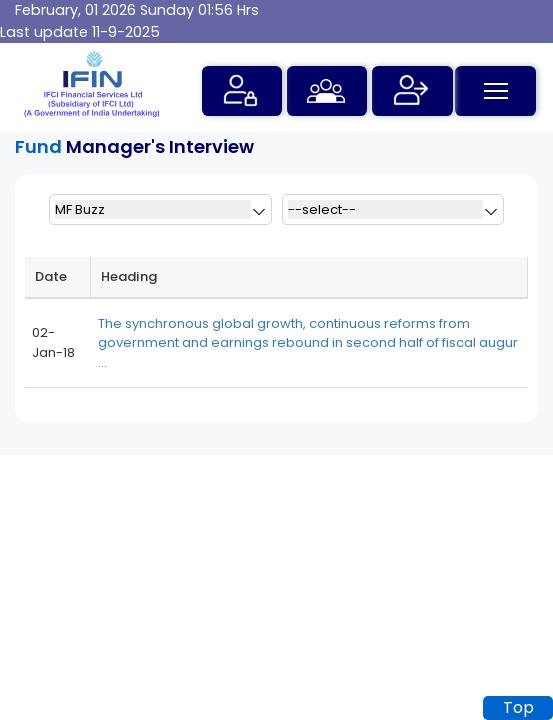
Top (518, 707)
